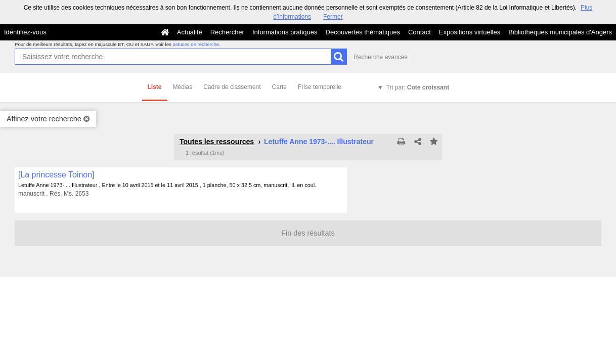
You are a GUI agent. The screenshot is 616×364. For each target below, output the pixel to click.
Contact (420, 32)
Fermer (333, 17)
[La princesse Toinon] (56, 175)
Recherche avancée (381, 57)
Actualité (190, 32)
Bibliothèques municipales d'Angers (560, 32)
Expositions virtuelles (470, 32)
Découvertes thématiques (363, 32)
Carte (279, 87)
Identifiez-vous (25, 32)
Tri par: (418, 87)
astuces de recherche (196, 44)
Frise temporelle (320, 87)
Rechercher (227, 32)
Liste (155, 87)
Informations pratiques (285, 32)
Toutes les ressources (217, 142)
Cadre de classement (232, 87)
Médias (183, 87)
